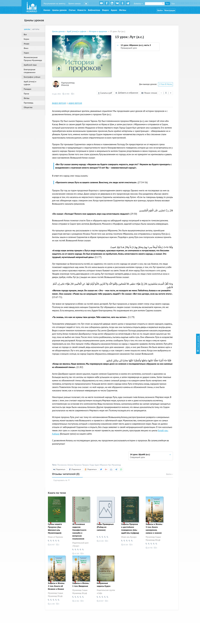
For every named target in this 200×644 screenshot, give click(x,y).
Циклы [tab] (27, 29)
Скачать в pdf (105, 93)
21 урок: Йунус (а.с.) (171, 92)
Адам (97, 465)
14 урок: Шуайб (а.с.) (172, 65)
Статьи (72, 10)
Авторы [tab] (36, 29)
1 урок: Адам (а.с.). (171, 14)
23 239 (100, 541)
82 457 (51, 545)
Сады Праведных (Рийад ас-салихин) (105, 527)
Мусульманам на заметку (55, 4)
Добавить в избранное (126, 93)
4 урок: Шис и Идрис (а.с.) (174, 25)
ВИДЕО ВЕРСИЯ (59, 103)
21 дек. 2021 (56, 94)
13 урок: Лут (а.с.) (170, 60)
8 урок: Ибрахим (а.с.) (172, 40)
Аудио (114, 10)
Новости (82, 10)
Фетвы (123, 10)
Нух (110, 465)
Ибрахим (104, 465)
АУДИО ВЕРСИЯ (75, 103)
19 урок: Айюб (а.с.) (171, 84)
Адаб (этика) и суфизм (77, 31)
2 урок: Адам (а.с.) (170, 18)
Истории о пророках (98, 31)
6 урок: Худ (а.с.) (170, 33)
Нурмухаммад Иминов (68, 84)
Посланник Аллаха (65, 465)
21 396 (51, 604)
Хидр (92, 465)
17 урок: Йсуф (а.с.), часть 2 (175, 77)
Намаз (47, 10)
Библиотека (94, 10)
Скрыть (195, 5)
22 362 (76, 601)
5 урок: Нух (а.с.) (170, 29)
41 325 (76, 554)
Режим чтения (149, 93)
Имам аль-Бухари (129, 537)
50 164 (125, 545)
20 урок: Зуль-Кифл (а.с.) (173, 88)
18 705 (149, 548)
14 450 (66, 94)
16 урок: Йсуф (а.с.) (171, 73)
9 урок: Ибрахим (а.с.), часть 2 (176, 44)
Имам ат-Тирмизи (55, 537)
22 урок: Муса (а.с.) (171, 95)
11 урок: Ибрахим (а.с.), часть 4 (176, 51)
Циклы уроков (59, 10)
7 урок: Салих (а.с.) (171, 36)
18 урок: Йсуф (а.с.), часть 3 (175, 80)
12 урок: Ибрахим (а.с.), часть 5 (176, 55)
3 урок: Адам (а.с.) (170, 21)
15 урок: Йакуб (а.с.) (171, 69)
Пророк (86, 465)
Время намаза (75, 4)
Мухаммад (116, 465)
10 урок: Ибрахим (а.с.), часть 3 (176, 48)
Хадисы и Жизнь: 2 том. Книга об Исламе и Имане (56, 586)
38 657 (100, 601)
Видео (105, 10)
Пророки (78, 465)
